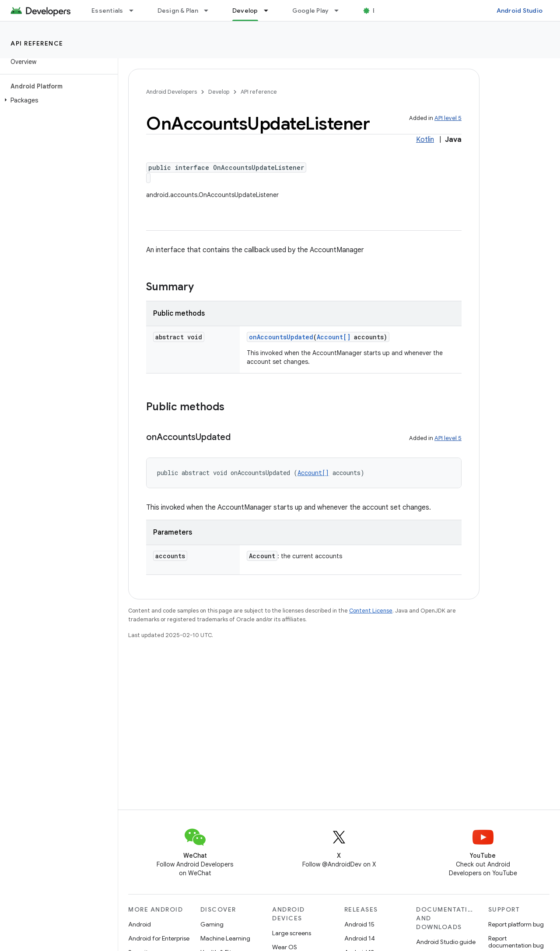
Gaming (212, 924)
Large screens (292, 933)
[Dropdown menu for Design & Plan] (210, 11)
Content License (371, 611)
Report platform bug (516, 924)
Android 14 (360, 938)
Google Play (311, 11)
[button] (57, 100)
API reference (37, 43)
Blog (380, 11)
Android (140, 924)
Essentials (107, 11)
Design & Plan (178, 11)
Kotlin (425, 140)
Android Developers (171, 92)
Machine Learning (225, 938)
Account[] (334, 337)
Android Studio (520, 11)
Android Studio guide (446, 942)
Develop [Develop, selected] (245, 11)
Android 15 (359, 924)
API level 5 (448, 118)
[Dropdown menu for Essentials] (135, 11)
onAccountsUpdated (281, 337)
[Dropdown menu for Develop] (270, 11)
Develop (219, 92)
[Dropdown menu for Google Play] (340, 11)
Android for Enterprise (159, 938)
